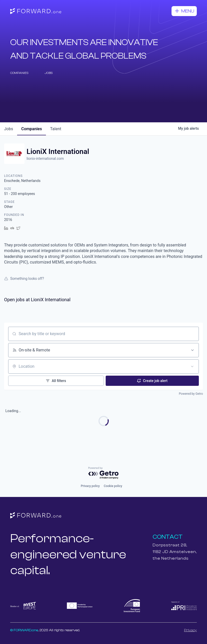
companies (32, 129)
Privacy (190, 630)
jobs (9, 129)
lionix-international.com (45, 159)
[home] (36, 11)
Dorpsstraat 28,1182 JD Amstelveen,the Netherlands (175, 552)
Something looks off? (24, 279)
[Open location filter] (192, 366)
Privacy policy (90, 486)
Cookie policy (113, 486)
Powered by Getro (191, 394)
